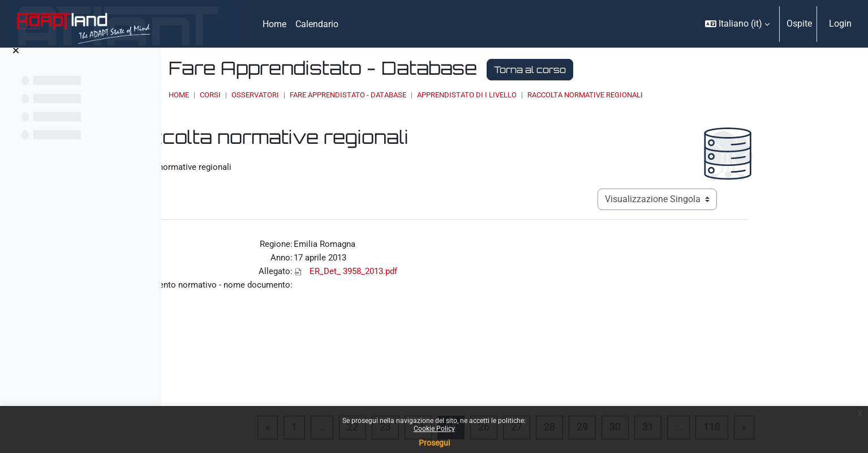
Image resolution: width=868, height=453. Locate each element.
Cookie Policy (434, 429)
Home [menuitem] (274, 24)
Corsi (335, 95)
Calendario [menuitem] (317, 24)
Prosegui (434, 443)
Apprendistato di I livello (592, 95)
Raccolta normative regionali (710, 95)
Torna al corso (655, 70)
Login (840, 23)
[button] (737, 24)
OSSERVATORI (380, 95)
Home (304, 95)
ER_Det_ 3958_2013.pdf (440, 268)
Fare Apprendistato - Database (473, 95)
